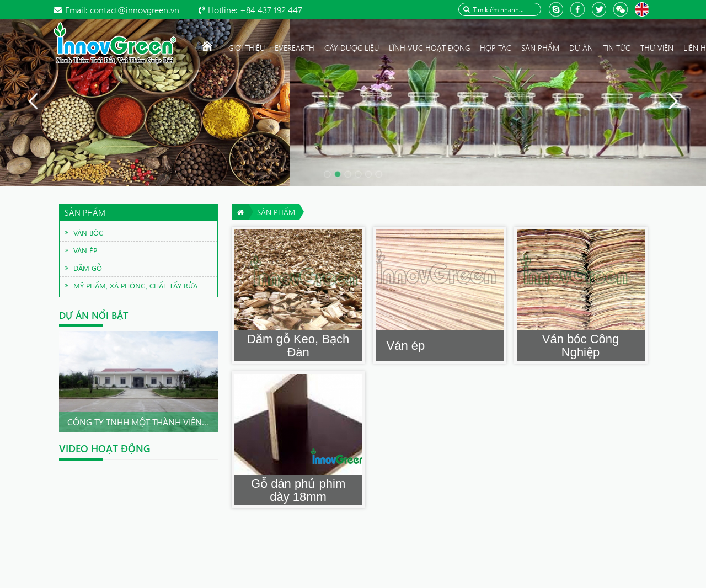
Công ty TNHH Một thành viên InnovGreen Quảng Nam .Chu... (206, 422)
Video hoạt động (105, 448)
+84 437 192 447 (255, 10)
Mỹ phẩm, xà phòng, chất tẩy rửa (135, 285)
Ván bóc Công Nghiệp (581, 346)
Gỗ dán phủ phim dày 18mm (298, 490)
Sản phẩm (276, 212)
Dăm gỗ (88, 268)
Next (206, 382)
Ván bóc (88, 232)
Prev (71, 382)
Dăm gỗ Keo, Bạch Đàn (298, 346)
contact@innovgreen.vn (122, 10)
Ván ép (406, 346)
